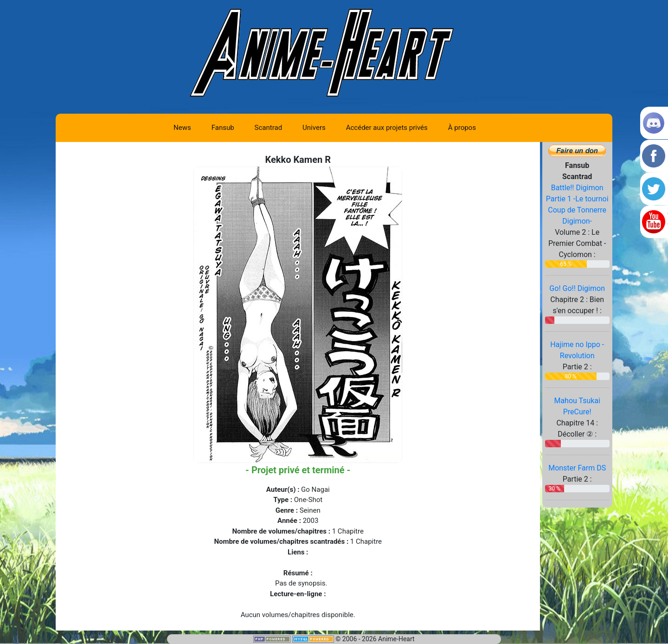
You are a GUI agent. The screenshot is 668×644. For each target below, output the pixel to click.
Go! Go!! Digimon (577, 288)
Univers (314, 128)
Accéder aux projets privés (387, 128)
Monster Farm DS (577, 468)
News (182, 128)
